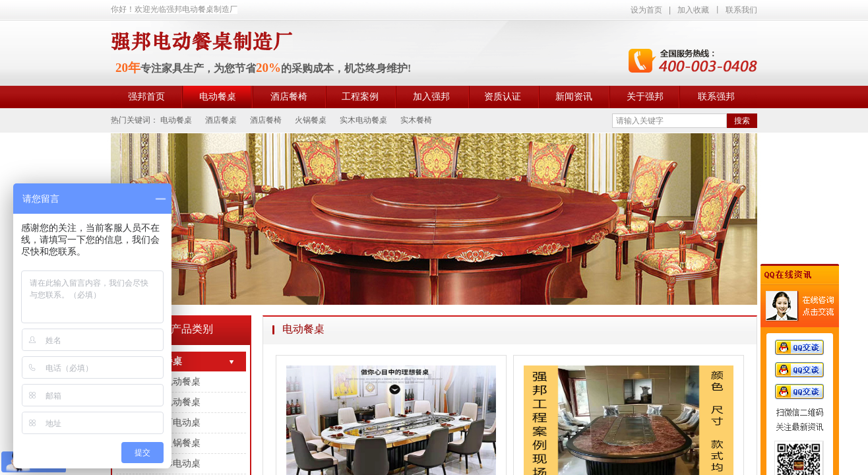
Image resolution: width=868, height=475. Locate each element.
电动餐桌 (218, 97)
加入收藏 (693, 10)
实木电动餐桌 (173, 382)
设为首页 (646, 10)
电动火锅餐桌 (173, 443)
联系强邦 (716, 97)
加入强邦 (431, 97)
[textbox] (669, 121)
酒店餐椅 (289, 97)
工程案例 (360, 97)
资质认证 (503, 97)
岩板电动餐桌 (173, 402)
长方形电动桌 (173, 463)
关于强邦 (645, 97)
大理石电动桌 (173, 423)
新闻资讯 (574, 97)
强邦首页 (146, 97)
